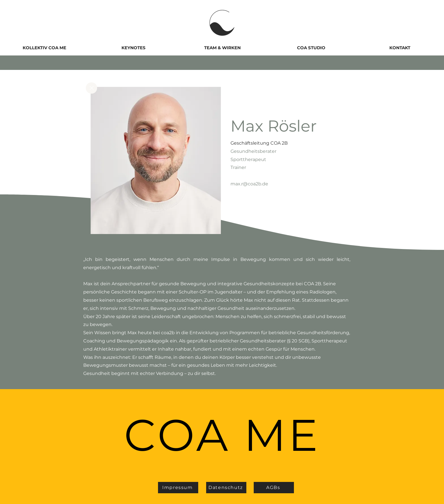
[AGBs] (274, 488)
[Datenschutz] (226, 488)
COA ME (222, 435)
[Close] (91, 88)
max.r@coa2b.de (249, 184)
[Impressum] (178, 488)
